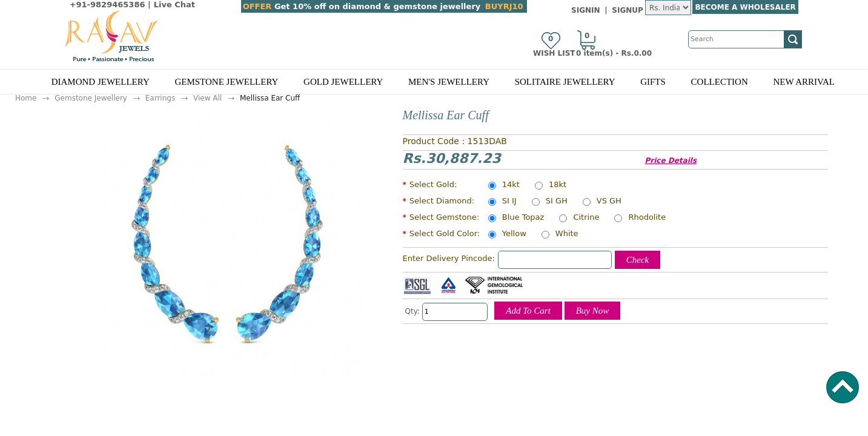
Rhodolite (647, 218)
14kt (511, 185)
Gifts (653, 82)
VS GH (609, 202)
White (567, 234)
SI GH (557, 202)
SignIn (586, 10)
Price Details (671, 160)
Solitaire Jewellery (565, 82)
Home (26, 98)
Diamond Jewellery (101, 82)
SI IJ (509, 202)
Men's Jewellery (449, 82)
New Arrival (804, 82)
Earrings (160, 98)
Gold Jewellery (343, 82)
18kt (558, 185)
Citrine (586, 218)
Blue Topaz (523, 218)
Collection (720, 82)
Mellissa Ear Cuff (270, 98)
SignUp (628, 10)
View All (207, 98)
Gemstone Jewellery (226, 82)
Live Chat (174, 5)
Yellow (514, 234)
